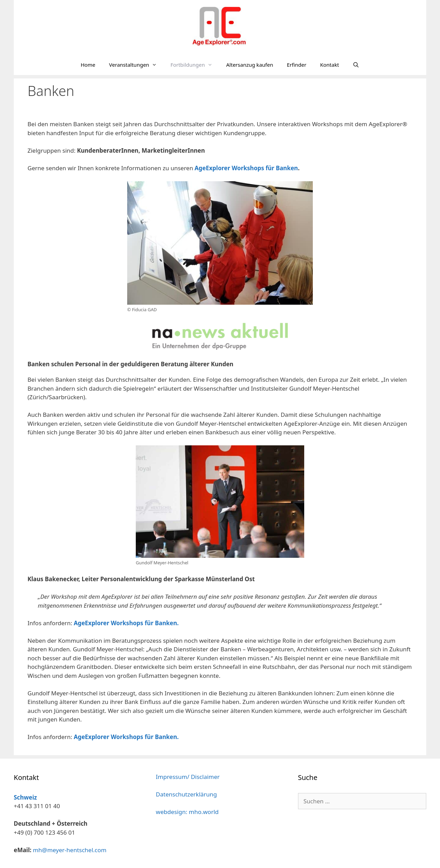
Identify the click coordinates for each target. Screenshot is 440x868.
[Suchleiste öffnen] (356, 65)
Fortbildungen (195, 65)
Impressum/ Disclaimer (188, 777)
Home (88, 65)
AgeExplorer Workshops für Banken (246, 168)
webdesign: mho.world (187, 812)
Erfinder (296, 65)
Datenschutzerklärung (186, 794)
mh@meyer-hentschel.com (70, 850)
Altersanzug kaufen (250, 65)
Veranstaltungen (136, 65)
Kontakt (329, 65)
